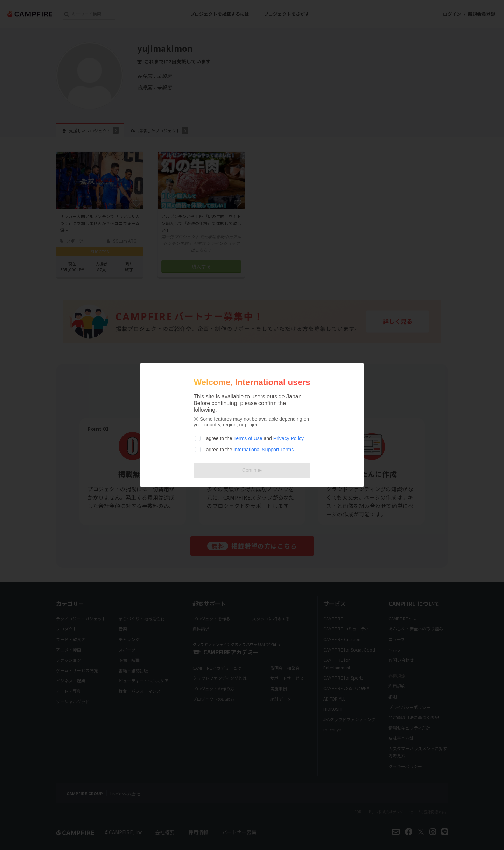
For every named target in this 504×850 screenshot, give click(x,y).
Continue (252, 470)
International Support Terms (264, 450)
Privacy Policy (288, 438)
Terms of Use (248, 438)
